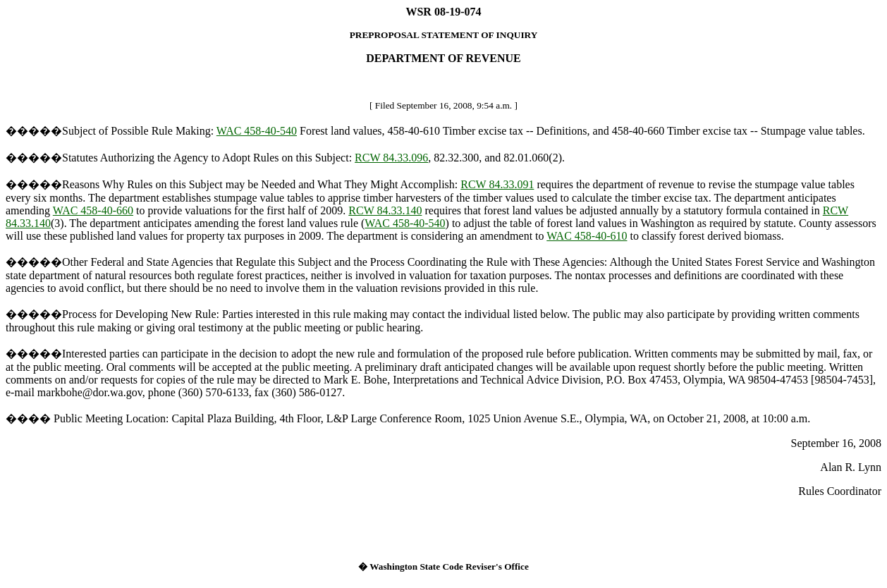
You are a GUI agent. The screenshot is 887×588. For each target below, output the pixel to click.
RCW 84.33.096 (391, 158)
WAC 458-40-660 (93, 210)
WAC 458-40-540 (257, 131)
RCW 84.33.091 (497, 184)
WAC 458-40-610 (587, 236)
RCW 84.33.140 (385, 210)
